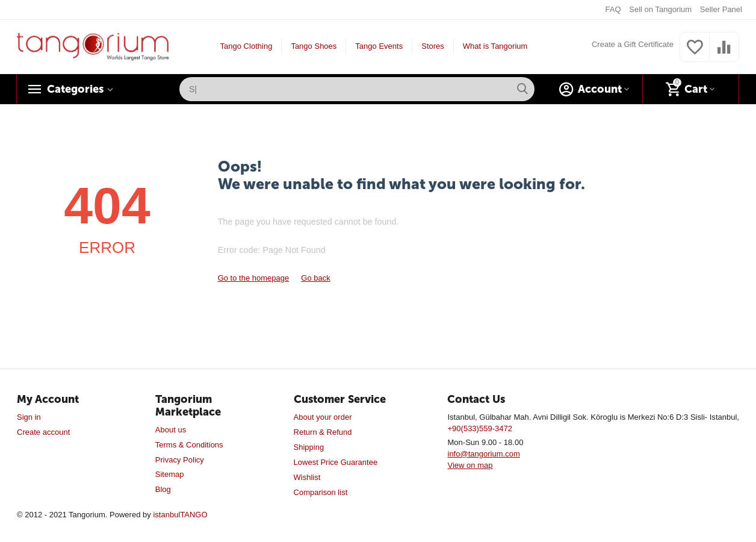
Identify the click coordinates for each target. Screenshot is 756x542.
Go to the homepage (254, 278)
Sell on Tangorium (660, 9)
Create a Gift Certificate (633, 44)
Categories (75, 89)
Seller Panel (721, 9)
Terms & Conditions (189, 445)
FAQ (613, 9)
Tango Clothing (246, 46)
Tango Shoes (314, 46)
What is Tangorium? (497, 46)
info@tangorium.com (483, 454)
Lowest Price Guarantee (336, 462)
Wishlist (307, 477)
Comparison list (321, 492)
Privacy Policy (180, 460)
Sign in (29, 417)
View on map (470, 465)
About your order (323, 417)
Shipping (309, 447)
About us (171, 430)
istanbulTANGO (180, 515)
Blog (163, 489)
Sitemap (170, 474)
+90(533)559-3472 (479, 428)
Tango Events (379, 46)
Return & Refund (323, 432)
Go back (315, 278)
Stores (433, 46)
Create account (43, 432)
